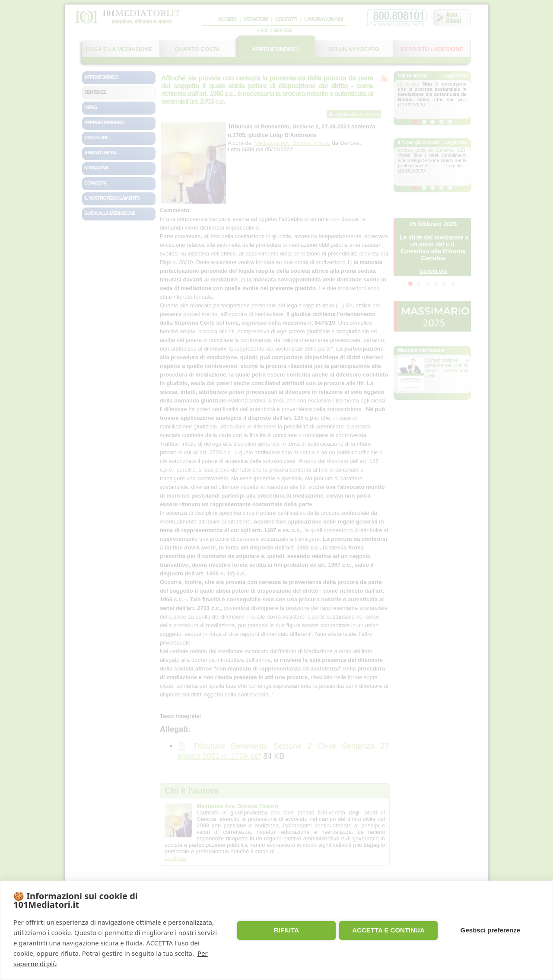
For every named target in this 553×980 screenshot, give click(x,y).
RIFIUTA (286, 930)
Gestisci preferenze (490, 930)
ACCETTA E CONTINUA (388, 930)
